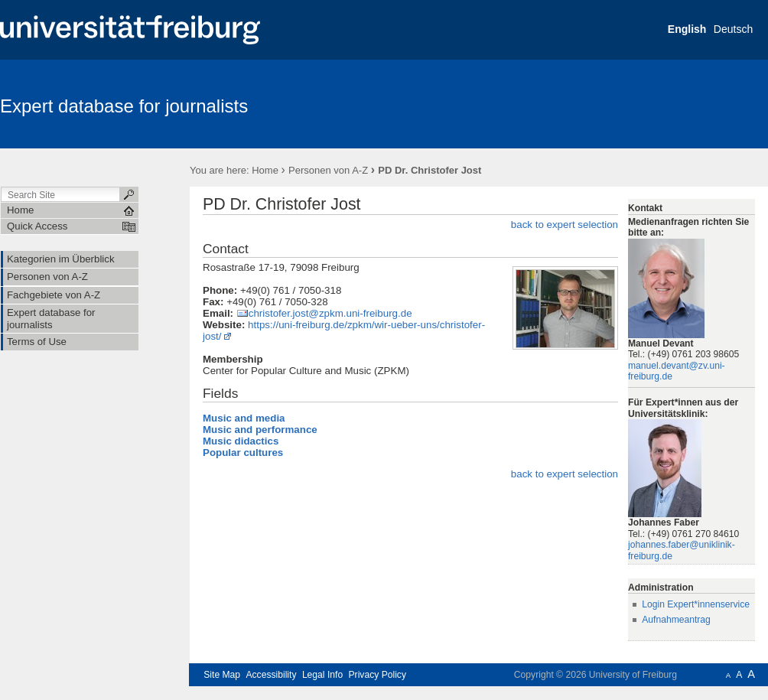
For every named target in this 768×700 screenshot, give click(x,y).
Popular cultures (243, 453)
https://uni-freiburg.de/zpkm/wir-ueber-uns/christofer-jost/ (344, 330)
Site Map (222, 675)
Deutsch (733, 29)
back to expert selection (565, 225)
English (687, 29)
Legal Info (322, 675)
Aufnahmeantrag (676, 620)
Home (265, 170)
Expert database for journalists (124, 106)
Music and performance (260, 430)
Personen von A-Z (328, 170)
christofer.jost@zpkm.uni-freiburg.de (330, 313)
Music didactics (241, 441)
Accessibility (271, 675)
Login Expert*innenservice (696, 604)
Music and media (244, 418)
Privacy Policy (377, 675)
